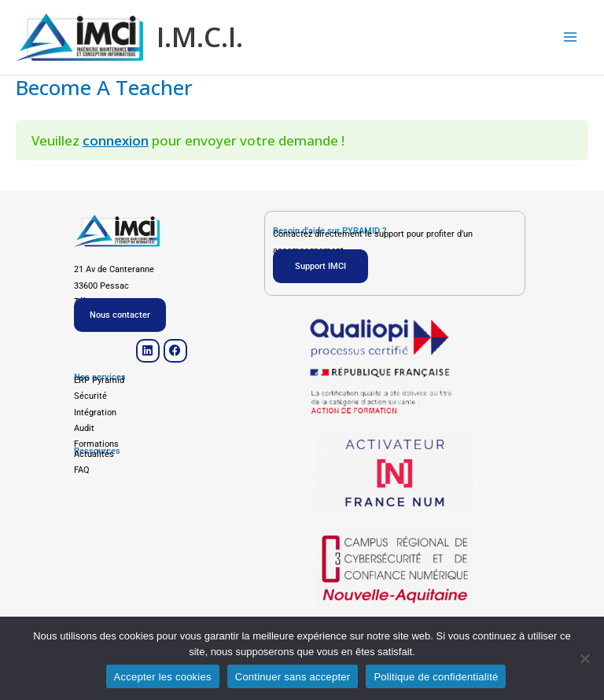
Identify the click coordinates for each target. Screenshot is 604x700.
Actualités (94, 454)
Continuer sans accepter (293, 677)
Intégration (95, 413)
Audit (84, 428)
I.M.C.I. (206, 38)
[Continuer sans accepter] (584, 658)
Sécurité (90, 396)
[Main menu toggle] (571, 39)
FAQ (82, 470)
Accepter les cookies (163, 677)
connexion (116, 143)
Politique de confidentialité (436, 677)
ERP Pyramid (99, 380)
